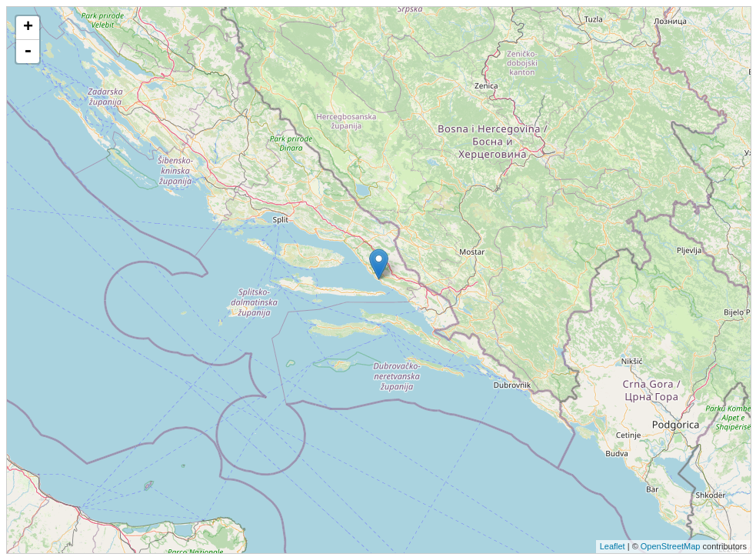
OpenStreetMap (671, 546)
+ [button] (28, 28)
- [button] (28, 52)
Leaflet (613, 546)
